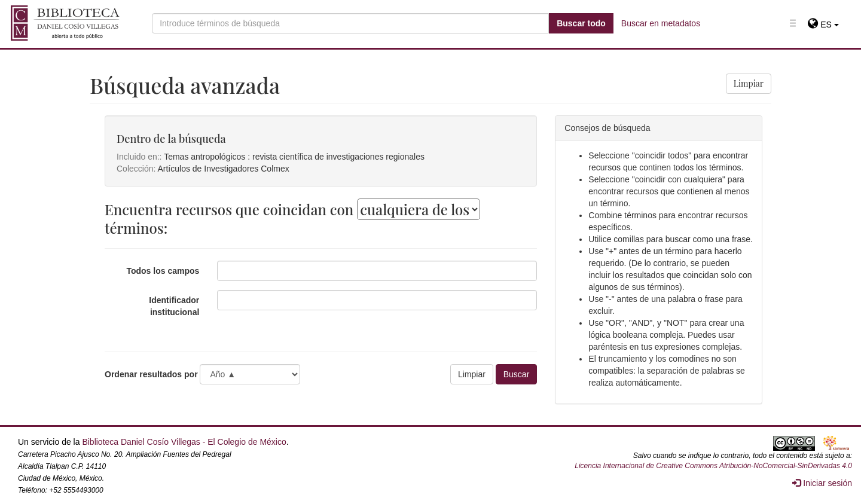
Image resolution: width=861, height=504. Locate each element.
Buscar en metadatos (661, 23)
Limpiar (749, 83)
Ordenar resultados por (151, 374)
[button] (823, 25)
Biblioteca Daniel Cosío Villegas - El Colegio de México (184, 442)
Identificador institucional (174, 306)
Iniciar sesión (822, 483)
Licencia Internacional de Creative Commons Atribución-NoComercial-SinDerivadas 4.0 (713, 466)
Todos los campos (163, 271)
